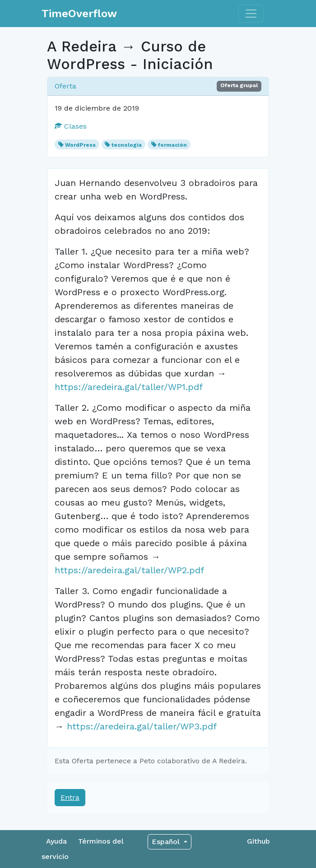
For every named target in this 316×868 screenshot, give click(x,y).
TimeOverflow (79, 14)
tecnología (127, 145)
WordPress (80, 145)
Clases (71, 126)
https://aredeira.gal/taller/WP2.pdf (129, 570)
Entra (70, 797)
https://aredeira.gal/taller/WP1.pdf (129, 387)
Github (258, 841)
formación (172, 145)
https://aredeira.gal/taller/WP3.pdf (142, 726)
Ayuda (56, 841)
